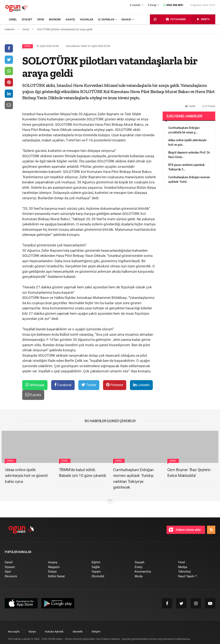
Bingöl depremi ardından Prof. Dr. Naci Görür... (189, 155)
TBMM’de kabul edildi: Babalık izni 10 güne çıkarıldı (83, 473)
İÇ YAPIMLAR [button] (106, 19)
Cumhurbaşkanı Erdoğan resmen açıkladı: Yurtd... (189, 180)
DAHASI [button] (127, 19)
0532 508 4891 (173, 5)
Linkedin (141, 385)
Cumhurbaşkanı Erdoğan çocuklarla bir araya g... (184, 130)
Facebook (63, 385)
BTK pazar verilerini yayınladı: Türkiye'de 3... (187, 167)
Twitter (89, 385)
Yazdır (190, 106)
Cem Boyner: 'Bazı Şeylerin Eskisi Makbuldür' (189, 473)
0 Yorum (209, 106)
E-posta (33, 395)
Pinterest (115, 385)
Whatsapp (35, 385)
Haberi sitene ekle (185, 530)
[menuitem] (15, 20)
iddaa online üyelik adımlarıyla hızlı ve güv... (187, 143)
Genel (28, 46)
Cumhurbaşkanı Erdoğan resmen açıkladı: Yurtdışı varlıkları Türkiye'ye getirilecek (133, 479)
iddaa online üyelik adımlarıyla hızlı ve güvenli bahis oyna (26, 476)
